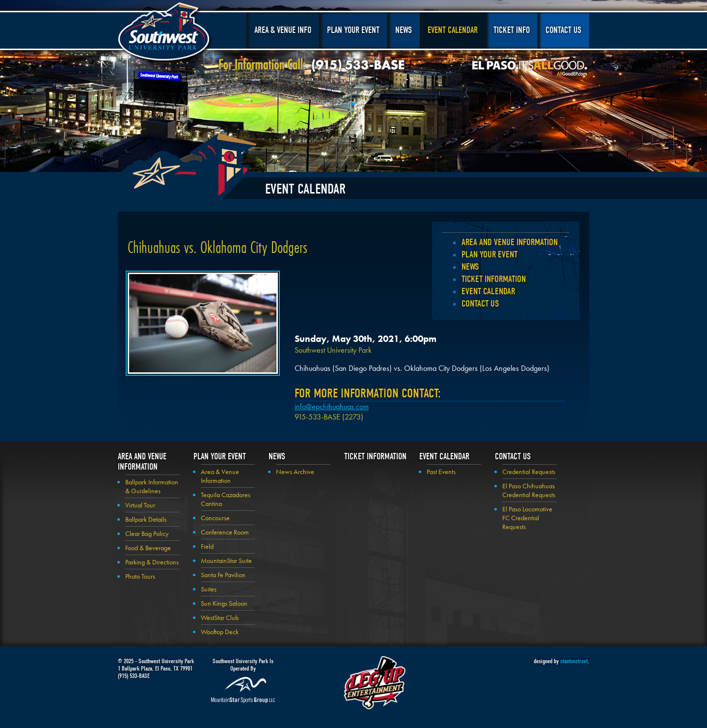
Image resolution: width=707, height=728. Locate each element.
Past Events (441, 472)
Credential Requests (529, 472)
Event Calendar (453, 30)
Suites (209, 589)
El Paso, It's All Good (530, 68)
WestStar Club (220, 617)
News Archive (295, 472)
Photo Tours (140, 576)
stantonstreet (574, 661)
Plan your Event (489, 254)
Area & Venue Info (283, 30)
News (404, 30)
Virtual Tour (140, 505)
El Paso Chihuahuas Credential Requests (529, 490)
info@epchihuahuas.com (332, 406)
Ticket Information (494, 279)
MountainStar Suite (226, 560)
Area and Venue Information (510, 242)
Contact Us (563, 30)
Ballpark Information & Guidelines (152, 486)
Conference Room (225, 532)
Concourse (215, 518)
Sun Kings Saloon (224, 603)
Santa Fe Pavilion (223, 575)
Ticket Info (512, 30)
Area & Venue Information (220, 476)
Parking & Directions (152, 562)
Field (207, 546)
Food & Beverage (148, 548)
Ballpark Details (146, 519)
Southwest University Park (165, 33)
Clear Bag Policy (147, 533)
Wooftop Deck (220, 632)
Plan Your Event (353, 30)
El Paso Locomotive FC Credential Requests (527, 518)
